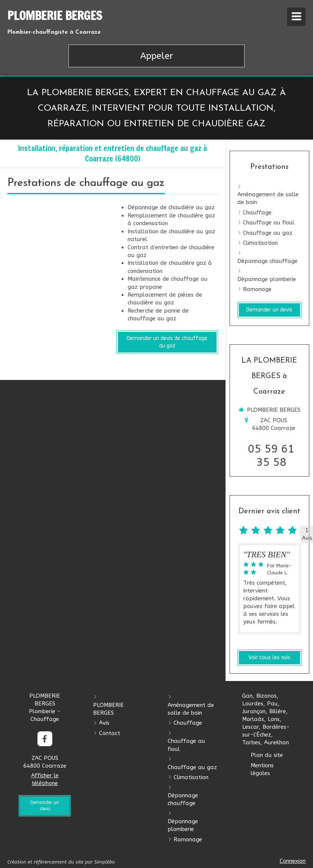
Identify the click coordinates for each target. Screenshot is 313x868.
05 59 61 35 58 (271, 455)
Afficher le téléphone (45, 779)
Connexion (293, 861)
